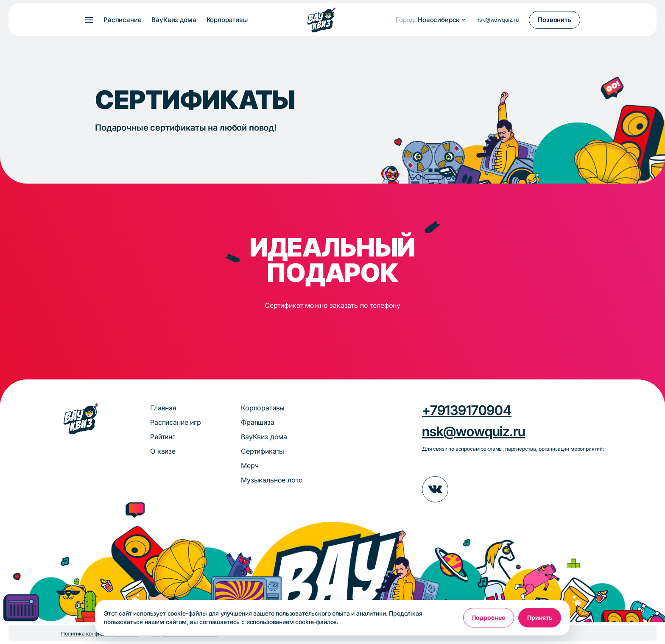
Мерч (250, 466)
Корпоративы (227, 20)
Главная (163, 408)
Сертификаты (263, 451)
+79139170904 (467, 410)
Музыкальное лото (272, 480)
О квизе (163, 451)
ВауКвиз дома (174, 20)
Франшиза (258, 422)
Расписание (122, 20)
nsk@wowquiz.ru (497, 20)
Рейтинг (163, 437)
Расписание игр (176, 422)
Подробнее (489, 618)
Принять (540, 618)
